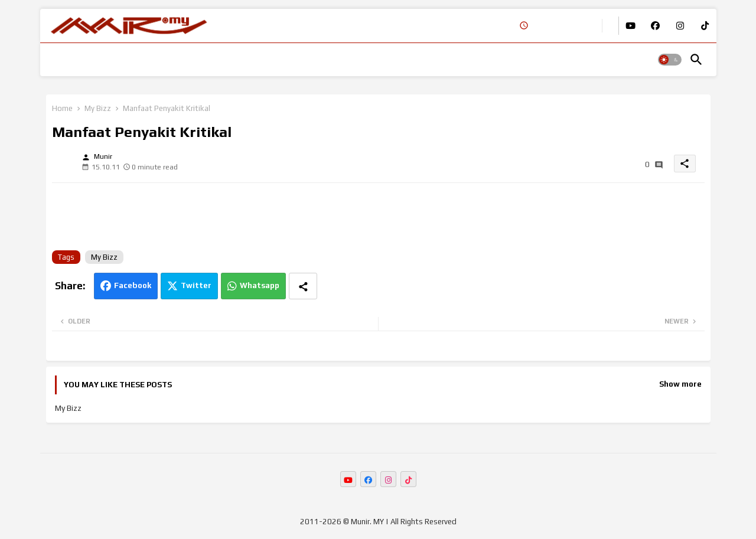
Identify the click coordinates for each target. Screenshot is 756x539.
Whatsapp (260, 285)
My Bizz (98, 108)
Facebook (133, 285)
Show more (680, 384)
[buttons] (630, 26)
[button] (670, 60)
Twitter (196, 285)
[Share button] (303, 286)
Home (62, 108)
